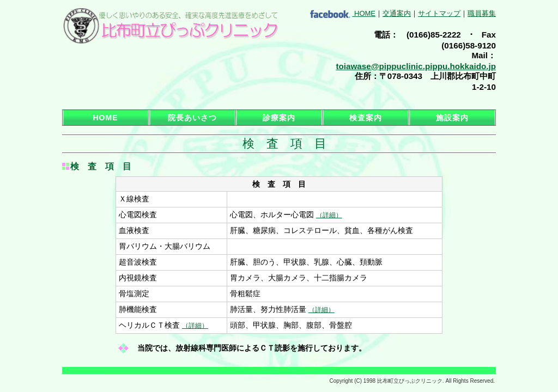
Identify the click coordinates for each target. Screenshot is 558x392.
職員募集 (482, 13)
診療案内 (279, 118)
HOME (365, 13)
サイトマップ (439, 13)
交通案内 (397, 13)
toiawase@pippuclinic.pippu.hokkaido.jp (416, 66)
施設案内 (452, 118)
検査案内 (366, 118)
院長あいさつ (192, 118)
